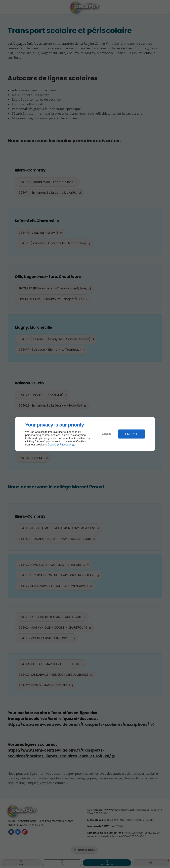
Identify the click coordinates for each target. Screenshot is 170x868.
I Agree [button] (131, 434)
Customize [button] (106, 434)
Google (52, 445)
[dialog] (85, 434)
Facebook (66, 445)
